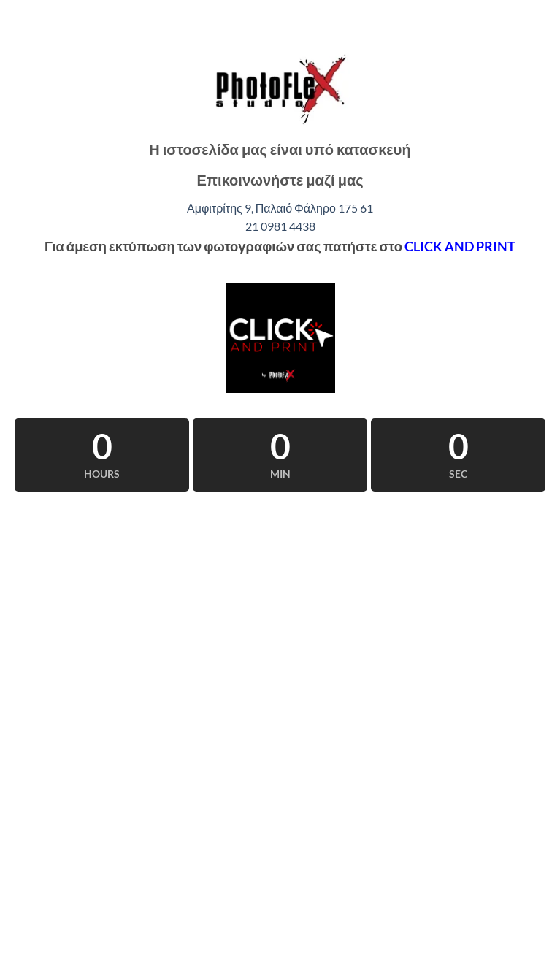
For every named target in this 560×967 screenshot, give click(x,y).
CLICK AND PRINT (460, 246)
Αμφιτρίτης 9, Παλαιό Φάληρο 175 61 (280, 208)
